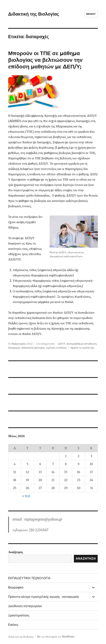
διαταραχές (14, 348)
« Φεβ (26, 496)
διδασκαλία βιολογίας (33, 348)
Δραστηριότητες (19, 615)
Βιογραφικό (16, 587)
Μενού (91, 14)
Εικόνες (13, 625)
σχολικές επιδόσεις (56, 348)
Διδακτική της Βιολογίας (34, 14)
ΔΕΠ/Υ (62, 344)
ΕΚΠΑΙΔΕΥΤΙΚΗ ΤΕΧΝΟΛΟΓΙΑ (29, 578)
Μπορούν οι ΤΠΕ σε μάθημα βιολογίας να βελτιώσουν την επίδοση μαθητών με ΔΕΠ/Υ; (45, 60)
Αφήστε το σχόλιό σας (82, 348)
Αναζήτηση (15, 552)
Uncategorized (45, 344)
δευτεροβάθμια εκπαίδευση (81, 344)
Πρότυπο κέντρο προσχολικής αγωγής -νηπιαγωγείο (44, 597)
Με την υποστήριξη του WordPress (56, 637)
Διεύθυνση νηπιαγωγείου (25, 606)
